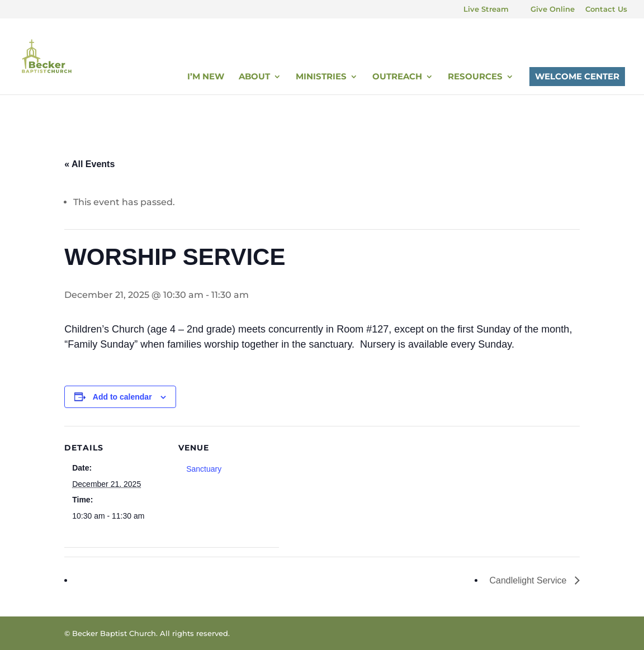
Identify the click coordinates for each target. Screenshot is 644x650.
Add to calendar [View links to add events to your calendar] (122, 397)
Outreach (397, 77)
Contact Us (606, 10)
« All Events (89, 164)
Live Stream (486, 10)
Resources (475, 77)
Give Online (553, 10)
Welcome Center (577, 76)
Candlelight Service (529, 580)
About (254, 77)
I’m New (206, 77)
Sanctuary (204, 469)
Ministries (321, 77)
